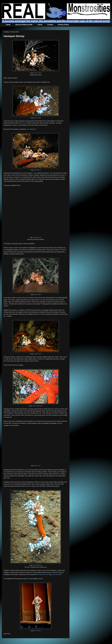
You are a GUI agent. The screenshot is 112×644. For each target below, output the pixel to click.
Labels (40, 25)
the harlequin (31, 129)
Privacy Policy (63, 25)
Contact (50, 25)
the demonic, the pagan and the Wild (49, 574)
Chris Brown (38, 631)
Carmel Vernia (38, 73)
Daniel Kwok (38, 170)
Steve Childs (38, 118)
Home (8, 25)
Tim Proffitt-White (38, 565)
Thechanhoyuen (37, 237)
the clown (23, 123)
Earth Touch (37, 466)
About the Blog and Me (24, 25)
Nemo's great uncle (38, 406)
